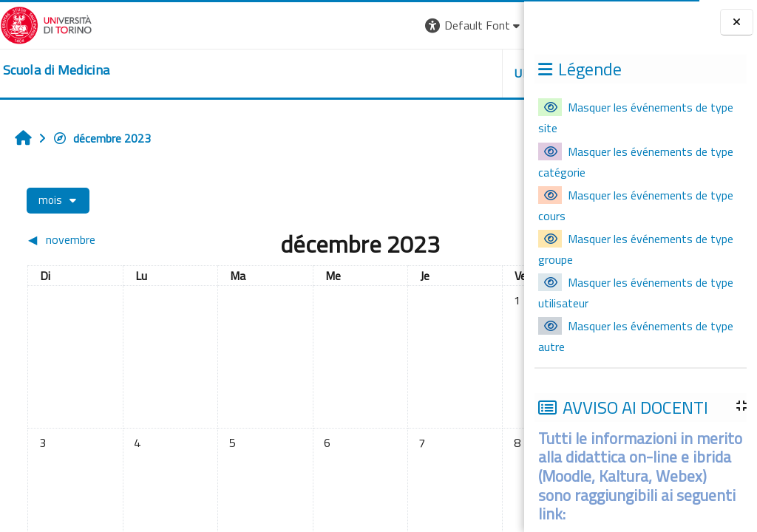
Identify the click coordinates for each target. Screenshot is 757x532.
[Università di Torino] (46, 24)
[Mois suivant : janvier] (452, 239)
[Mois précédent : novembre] (87, 239)
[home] (56, 70)
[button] (292, 25)
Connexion (487, 25)
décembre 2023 (102, 138)
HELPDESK (435, 73)
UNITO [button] (351, 73)
